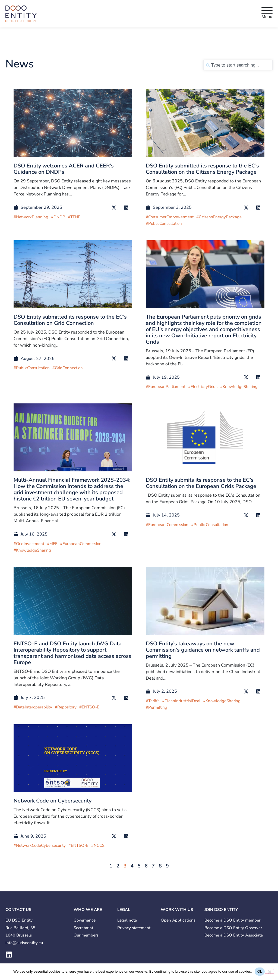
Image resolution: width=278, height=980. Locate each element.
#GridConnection (68, 368)
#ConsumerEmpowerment (170, 217)
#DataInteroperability (33, 707)
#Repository (66, 707)
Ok (260, 971)
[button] (114, 208)
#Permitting (157, 707)
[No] (269, 971)
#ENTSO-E (89, 707)
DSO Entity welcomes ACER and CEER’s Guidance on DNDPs (64, 169)
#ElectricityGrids (203, 387)
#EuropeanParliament (166, 387)
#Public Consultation (210, 525)
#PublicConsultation (164, 223)
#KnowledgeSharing (239, 387)
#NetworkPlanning (31, 217)
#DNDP (58, 217)
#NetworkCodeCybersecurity (40, 845)
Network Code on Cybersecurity (53, 801)
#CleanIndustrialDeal (181, 701)
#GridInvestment (29, 544)
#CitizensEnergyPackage (219, 217)
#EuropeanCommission (81, 544)
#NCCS (98, 845)
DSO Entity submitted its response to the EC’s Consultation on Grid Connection (70, 320)
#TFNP (74, 217)
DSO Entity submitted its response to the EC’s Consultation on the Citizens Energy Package (202, 169)
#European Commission (167, 525)
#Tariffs (153, 701)
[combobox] (238, 65)
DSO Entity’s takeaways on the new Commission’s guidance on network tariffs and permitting (203, 650)
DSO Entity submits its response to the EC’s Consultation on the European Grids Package (201, 483)
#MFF (52, 544)
